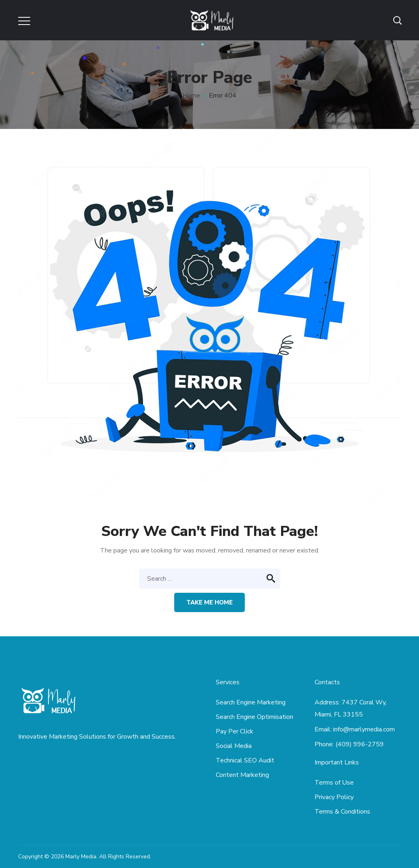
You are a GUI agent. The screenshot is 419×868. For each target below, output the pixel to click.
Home (191, 96)
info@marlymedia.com (364, 729)
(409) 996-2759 (360, 744)
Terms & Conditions (342, 812)
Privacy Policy (334, 797)
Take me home (209, 602)
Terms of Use (334, 783)
